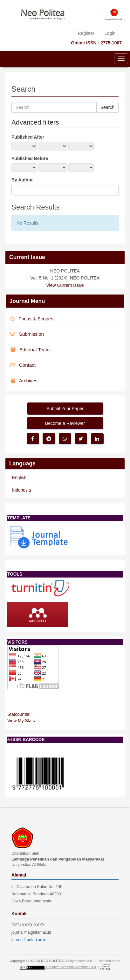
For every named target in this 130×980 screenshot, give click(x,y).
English (19, 478)
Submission (27, 334)
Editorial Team (30, 350)
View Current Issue (65, 285)
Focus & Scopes (32, 319)
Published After (28, 137)
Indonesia (22, 490)
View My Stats (21, 721)
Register (86, 33)
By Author (22, 180)
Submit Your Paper (65, 409)
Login (110, 33)
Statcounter (18, 714)
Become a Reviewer (65, 423)
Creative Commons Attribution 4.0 (71, 967)
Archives (24, 381)
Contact (23, 365)
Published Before (30, 158)
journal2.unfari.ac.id (29, 940)
